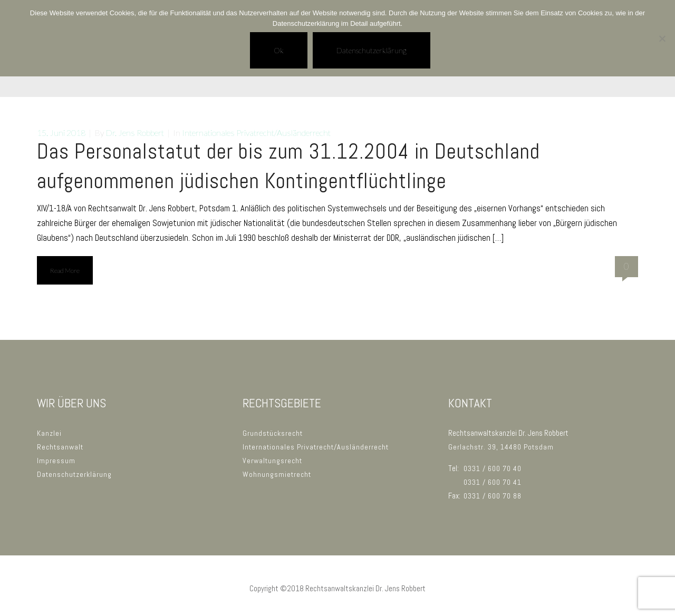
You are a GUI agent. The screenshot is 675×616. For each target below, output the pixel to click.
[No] (662, 38)
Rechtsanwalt (60, 447)
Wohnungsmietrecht (277, 474)
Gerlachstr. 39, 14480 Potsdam (501, 447)
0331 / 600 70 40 (493, 468)
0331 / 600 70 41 (493, 482)
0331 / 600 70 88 (493, 496)
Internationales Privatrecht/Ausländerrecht (256, 133)
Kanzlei (49, 433)
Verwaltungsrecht (272, 461)
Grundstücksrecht (273, 433)
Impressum (56, 461)
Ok (279, 50)
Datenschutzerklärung (74, 474)
